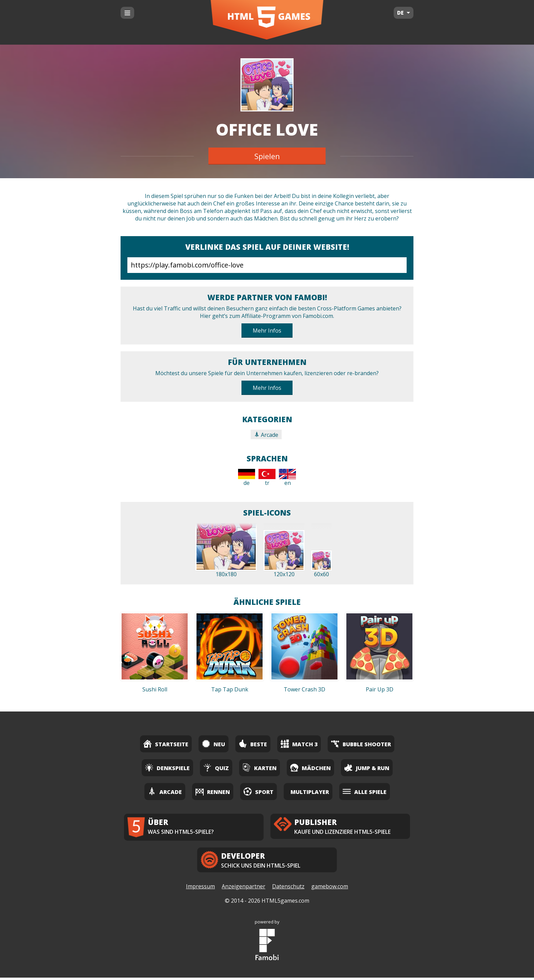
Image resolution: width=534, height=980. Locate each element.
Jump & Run (367, 768)
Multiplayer (310, 792)
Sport (258, 791)
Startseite (166, 744)
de (247, 478)
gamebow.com (330, 889)
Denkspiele (167, 768)
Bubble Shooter (361, 744)
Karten (260, 768)
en (287, 478)
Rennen (213, 791)
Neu (214, 744)
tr (267, 478)
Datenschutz (288, 889)
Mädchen (310, 768)
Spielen (267, 156)
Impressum (200, 889)
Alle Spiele (365, 791)
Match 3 (299, 744)
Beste (253, 744)
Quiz (216, 768)
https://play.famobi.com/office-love (267, 265)
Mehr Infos (267, 331)
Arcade (266, 435)
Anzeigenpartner (244, 889)
